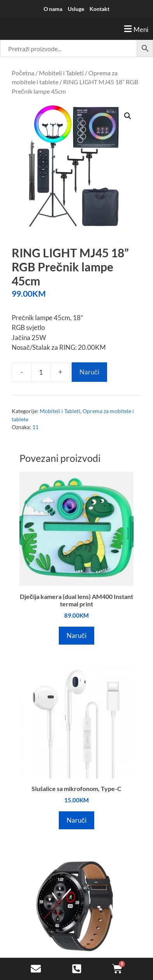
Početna (23, 73)
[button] (76, 29)
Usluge (76, 9)
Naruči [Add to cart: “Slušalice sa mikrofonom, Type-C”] (76, 820)
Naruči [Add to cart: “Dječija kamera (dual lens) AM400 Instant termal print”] (76, 635)
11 (35, 427)
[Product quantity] (41, 372)
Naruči (89, 372)
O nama (53, 9)
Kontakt (99, 9)
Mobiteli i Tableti (61, 73)
